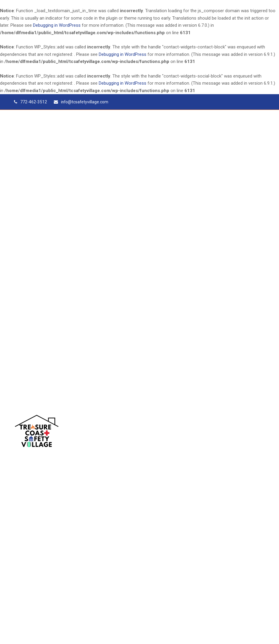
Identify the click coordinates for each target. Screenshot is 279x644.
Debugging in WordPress (57, 25)
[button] (262, 432)
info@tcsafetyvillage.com (85, 102)
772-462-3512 (34, 102)
